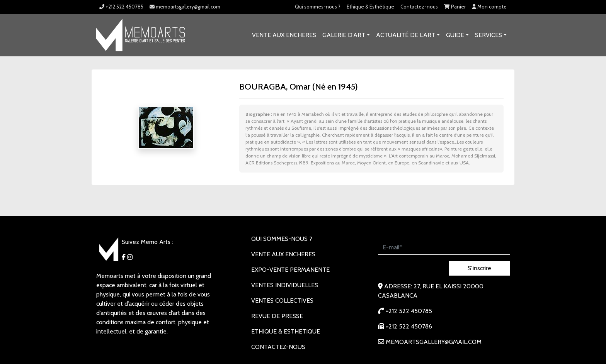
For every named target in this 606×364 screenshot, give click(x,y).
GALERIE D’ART (344, 35)
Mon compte (489, 7)
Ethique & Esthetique (286, 331)
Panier (455, 7)
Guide (455, 35)
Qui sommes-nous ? (318, 7)
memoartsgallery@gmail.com (185, 7)
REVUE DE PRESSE (277, 316)
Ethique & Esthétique (370, 7)
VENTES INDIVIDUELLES (285, 285)
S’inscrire (479, 268)
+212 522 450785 (121, 7)
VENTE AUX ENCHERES (284, 35)
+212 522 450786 (405, 326)
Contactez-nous (419, 7)
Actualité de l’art (406, 35)
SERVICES (489, 35)
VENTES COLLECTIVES (282, 301)
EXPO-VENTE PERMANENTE (290, 270)
